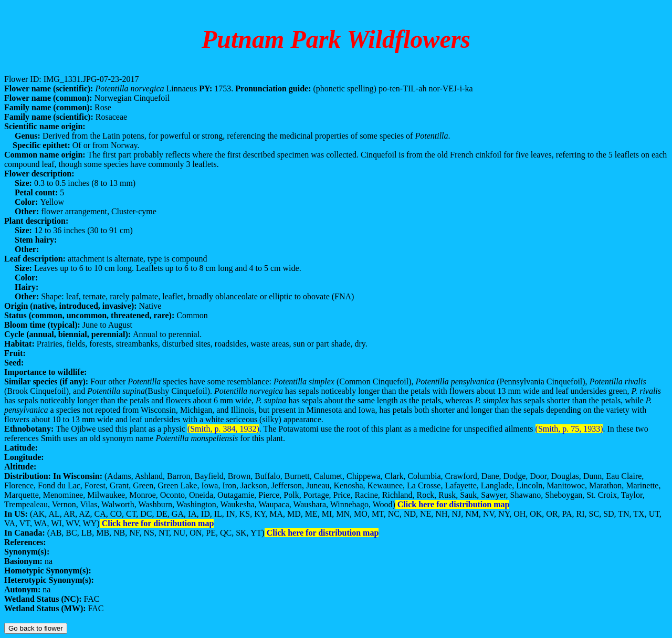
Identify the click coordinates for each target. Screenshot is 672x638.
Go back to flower (36, 628)
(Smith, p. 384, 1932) (223, 429)
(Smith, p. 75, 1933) (569, 429)
